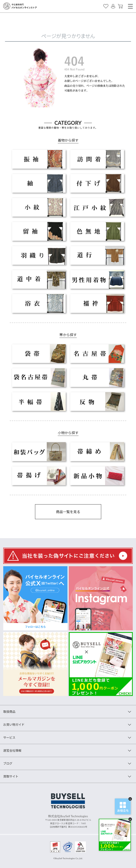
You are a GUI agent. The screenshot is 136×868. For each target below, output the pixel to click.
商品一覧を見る (68, 512)
